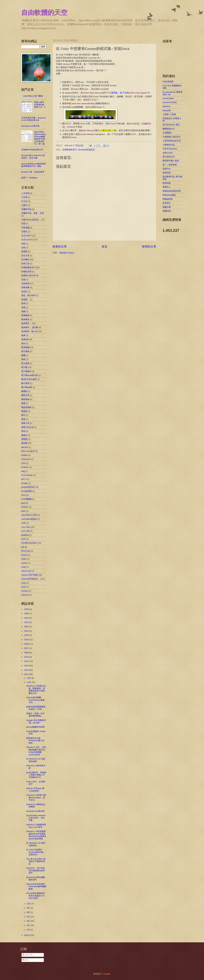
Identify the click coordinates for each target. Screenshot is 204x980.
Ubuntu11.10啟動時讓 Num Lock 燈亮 (36, 826)
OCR (23, 539)
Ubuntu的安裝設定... (87, 150)
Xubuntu (25, 595)
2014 (27, 661)
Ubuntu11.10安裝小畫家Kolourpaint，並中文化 (36, 797)
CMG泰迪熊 (168, 82)
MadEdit (25, 535)
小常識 (24, 197)
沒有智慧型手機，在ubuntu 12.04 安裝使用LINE (33, 119)
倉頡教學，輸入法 (29, 331)
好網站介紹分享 (28, 275)
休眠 (23, 244)
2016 (27, 653)
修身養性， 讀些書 (30, 327)
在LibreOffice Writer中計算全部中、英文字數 (33, 157)
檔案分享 (25, 423)
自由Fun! (167, 169)
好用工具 (25, 264)
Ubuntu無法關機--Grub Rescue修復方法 (35, 700)
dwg (23, 471)
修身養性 (25, 319)
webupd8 (167, 110)
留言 (25, 960)
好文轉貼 (25, 259)
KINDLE (25, 507)
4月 (29, 925)
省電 (23, 307)
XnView (25, 591)
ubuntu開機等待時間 (35, 727)
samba (24, 563)
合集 (23, 248)
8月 (29, 912)
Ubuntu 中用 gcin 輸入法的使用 (35, 789)
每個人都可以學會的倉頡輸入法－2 (40, 105)
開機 (23, 355)
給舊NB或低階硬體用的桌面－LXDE (36, 708)
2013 (27, 666)
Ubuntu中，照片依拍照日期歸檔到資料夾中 (36, 870)
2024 (27, 618)
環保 (23, 431)
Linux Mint (26, 527)
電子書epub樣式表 (30, 375)
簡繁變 (24, 439)
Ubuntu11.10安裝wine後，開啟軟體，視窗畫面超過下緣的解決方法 (36, 689)
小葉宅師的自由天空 (172, 141)
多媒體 (24, 251)
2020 (27, 635)
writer (24, 587)
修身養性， (26, 323)
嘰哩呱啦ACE (169, 129)
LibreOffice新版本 (29, 519)
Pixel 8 (24, 555)
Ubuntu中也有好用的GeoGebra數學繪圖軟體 (36, 886)
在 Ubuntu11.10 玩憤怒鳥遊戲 (36, 760)
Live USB (25, 531)
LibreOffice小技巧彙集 (33, 96)
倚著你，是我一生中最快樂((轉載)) (35, 715)
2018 (27, 644)
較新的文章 (60, 247)
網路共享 (25, 395)
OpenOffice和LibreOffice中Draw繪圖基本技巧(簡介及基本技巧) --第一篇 (40, 138)
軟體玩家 (167, 183)
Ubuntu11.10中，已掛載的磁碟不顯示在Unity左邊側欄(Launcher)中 (36, 751)
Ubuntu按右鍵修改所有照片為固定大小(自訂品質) (36, 896)
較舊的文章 (149, 247)
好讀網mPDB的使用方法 (32, 150)
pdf (23, 547)
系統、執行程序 (28, 295)
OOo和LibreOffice (29, 543)
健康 (23, 335)
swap (24, 567)
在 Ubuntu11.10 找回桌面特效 (36, 844)
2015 (27, 657)
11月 (29, 682)
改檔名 (24, 291)
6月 (29, 917)
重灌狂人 (167, 187)
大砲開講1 (167, 133)
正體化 (24, 232)
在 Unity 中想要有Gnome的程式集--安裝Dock (35, 852)
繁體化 (24, 435)
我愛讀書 (25, 287)
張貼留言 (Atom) (67, 253)
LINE (23, 523)
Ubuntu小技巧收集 (30, 575)
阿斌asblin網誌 (169, 195)
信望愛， (25, 299)
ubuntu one (26, 571)
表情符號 (167, 173)
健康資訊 (25, 339)
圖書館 (24, 391)
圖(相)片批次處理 (29, 379)
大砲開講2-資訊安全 (172, 137)
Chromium (26, 459)
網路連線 (25, 399)
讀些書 (24, 443)
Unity (23, 583)
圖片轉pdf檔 (27, 387)
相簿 (23, 303)
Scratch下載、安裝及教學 (33, 172)
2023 (27, 622)
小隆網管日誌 (169, 145)
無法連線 (25, 351)
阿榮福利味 (168, 199)
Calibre (24, 455)
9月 (29, 908)
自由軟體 (25, 283)
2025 (27, 614)
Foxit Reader (27, 475)
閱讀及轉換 (26, 407)
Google (24, 483)
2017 (27, 648)
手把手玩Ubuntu (170, 149)
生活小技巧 (26, 236)
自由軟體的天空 (44, 13)
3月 (29, 930)
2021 (27, 631)
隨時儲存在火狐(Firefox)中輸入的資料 (35, 741)
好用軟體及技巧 (70, 150)
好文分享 (25, 256)
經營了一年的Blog (29, 178)
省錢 (23, 311)
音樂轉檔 (25, 315)
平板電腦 (25, 228)
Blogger (107, 974)
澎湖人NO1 (168, 153)
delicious (166, 106)
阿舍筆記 (167, 203)
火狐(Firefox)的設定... (31, 220)
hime (23, 495)
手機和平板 (26, 209)
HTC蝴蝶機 (26, 499)
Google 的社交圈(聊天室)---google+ (36, 721)
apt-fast (25, 447)
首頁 (104, 247)
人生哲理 (25, 193)
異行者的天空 (169, 157)
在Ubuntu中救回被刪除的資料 (36, 878)
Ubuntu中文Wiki (170, 102)
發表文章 (27, 955)
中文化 (24, 201)
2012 (27, 670)
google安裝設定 (28, 487)
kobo (23, 511)
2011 (27, 674)
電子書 (24, 367)
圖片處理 (25, 383)
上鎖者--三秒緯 (169, 114)
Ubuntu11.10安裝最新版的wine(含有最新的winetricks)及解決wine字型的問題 (36, 835)
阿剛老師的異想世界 (172, 191)
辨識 (23, 419)
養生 (23, 415)
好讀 (23, 280)
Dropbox (25, 467)
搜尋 (23, 359)
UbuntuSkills (168, 98)
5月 (29, 921)
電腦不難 (167, 207)
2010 (27, 935)
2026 (27, 609)
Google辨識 (27, 491)
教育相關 (25, 347)
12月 (29, 678)
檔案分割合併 (27, 427)
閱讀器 (24, 411)
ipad (23, 503)
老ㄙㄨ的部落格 (170, 165)
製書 (23, 403)
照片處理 (25, 363)
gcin (23, 479)
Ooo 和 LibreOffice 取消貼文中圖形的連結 (36, 861)
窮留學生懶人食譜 (171, 161)
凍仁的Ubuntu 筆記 (171, 125)
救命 (23, 343)
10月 (29, 904)
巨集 (23, 224)
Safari (24, 559)
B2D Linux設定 (28, 451)
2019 (27, 640)
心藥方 (24, 205)
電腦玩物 (167, 211)
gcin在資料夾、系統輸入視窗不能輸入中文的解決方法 (36, 775)
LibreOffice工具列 (29, 515)
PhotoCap (26, 551)
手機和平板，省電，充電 (32, 213)
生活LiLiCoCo (27, 240)
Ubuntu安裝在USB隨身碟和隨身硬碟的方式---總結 (34, 165)
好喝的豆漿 (26, 272)
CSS (23, 463)
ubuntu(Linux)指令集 (30, 126)
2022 (27, 627)
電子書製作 (26, 371)
